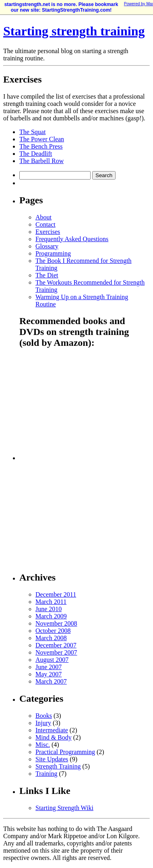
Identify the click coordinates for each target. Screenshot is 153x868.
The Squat (32, 132)
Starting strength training (74, 31)
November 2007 (56, 652)
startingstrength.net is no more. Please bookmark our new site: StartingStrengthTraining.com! (61, 7)
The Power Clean (42, 139)
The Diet (47, 275)
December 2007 (56, 645)
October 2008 (53, 631)
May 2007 (49, 674)
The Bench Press (41, 146)
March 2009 (51, 616)
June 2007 (49, 667)
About (43, 217)
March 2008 (51, 638)
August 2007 (52, 660)
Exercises (48, 232)
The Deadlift (36, 154)
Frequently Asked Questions (72, 239)
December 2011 (56, 594)
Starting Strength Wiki (64, 808)
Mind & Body (54, 737)
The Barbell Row (41, 161)
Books (44, 716)
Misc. (43, 745)
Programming (53, 253)
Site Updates (52, 759)
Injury (43, 723)
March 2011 (51, 602)
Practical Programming (65, 752)
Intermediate (52, 730)
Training (47, 774)
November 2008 (56, 623)
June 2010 (49, 609)
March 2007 (51, 681)
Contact (45, 224)
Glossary (47, 246)
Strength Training (58, 766)
